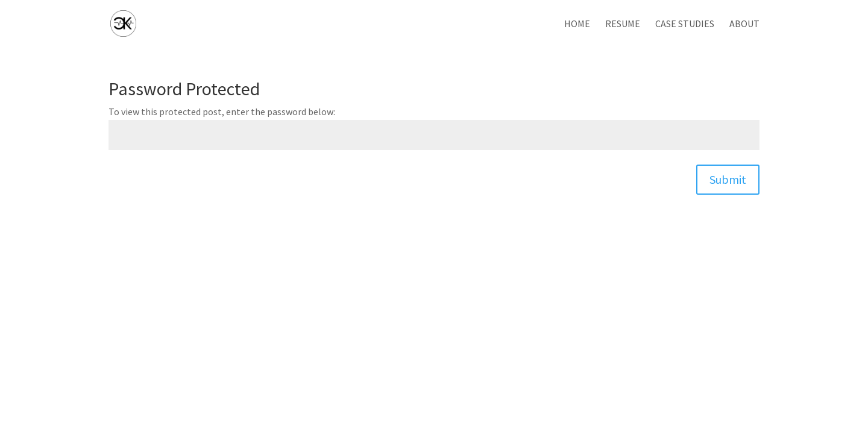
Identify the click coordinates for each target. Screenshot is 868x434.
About (744, 24)
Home (577, 24)
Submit (728, 179)
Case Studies (685, 24)
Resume (623, 24)
